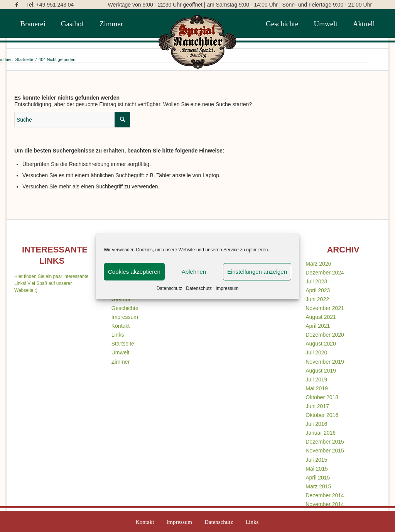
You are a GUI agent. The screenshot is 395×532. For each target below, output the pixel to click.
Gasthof (121, 299)
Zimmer (121, 362)
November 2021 (325, 308)
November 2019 (325, 362)
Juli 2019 (316, 380)
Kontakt (121, 326)
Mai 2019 (317, 388)
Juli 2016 (316, 424)
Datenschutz (170, 288)
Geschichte (125, 308)
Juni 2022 (317, 299)
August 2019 (321, 371)
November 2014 (325, 504)
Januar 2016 (321, 433)
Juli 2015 (316, 460)
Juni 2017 (317, 406)
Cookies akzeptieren (134, 272)
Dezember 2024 (325, 273)
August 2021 (321, 317)
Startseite (123, 344)
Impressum (227, 288)
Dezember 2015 (325, 442)
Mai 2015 (317, 469)
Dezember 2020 (325, 335)
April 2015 (318, 478)
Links (118, 335)
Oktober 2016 (322, 415)
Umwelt (121, 352)
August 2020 (321, 344)
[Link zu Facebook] (17, 5)
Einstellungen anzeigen (257, 272)
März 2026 (318, 264)
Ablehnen (194, 272)
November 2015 (325, 451)
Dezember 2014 (325, 495)
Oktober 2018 (322, 397)
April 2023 (318, 290)
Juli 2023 (316, 281)
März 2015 (318, 486)
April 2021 (318, 326)
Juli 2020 (316, 352)
